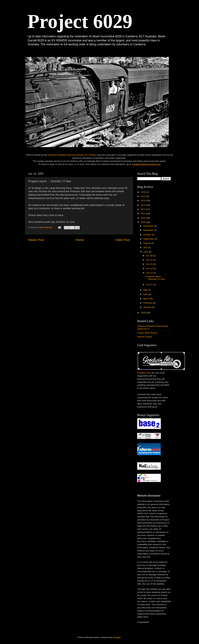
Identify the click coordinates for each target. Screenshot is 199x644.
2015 (143, 196)
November (149, 230)
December (149, 226)
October (148, 235)
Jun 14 (149, 273)
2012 (143, 209)
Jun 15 (149, 268)
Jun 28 (149, 256)
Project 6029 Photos (147, 333)
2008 (143, 313)
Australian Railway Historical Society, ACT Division (72, 155)
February (148, 303)
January (148, 307)
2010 (143, 218)
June (146, 252)
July (146, 247)
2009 (143, 222)
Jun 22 (149, 260)
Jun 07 (149, 285)
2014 (143, 201)
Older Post (123, 240)
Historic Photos (145, 337)
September (149, 239)
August (147, 243)
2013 (143, 205)
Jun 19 (149, 264)
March (147, 299)
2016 (143, 192)
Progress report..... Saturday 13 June (155, 278)
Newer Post (36, 240)
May (146, 290)
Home (80, 240)
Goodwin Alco (144, 373)
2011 (143, 213)
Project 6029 (80, 21)
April (146, 294)
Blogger (117, 637)
